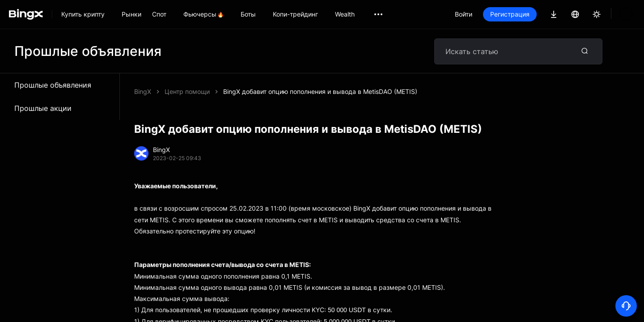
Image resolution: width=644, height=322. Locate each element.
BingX (143, 91)
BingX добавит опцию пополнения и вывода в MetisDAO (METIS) (320, 91)
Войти (464, 14)
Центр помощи (187, 91)
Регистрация (510, 14)
